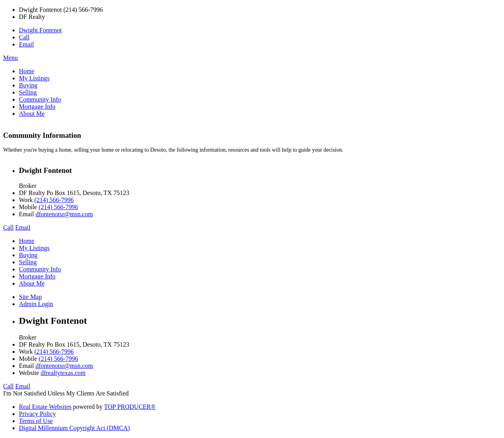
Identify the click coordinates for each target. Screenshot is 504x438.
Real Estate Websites (45, 407)
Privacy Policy (37, 414)
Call (24, 37)
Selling (28, 92)
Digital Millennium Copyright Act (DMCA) (74, 428)
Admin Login (36, 304)
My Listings (34, 78)
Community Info (40, 99)
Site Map (30, 297)
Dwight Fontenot (40, 30)
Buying (28, 85)
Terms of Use (36, 421)
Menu (10, 58)
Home (27, 71)
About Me (32, 114)
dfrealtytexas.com (63, 373)
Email (26, 44)
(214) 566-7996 (54, 200)
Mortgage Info (37, 107)
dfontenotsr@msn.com (64, 214)
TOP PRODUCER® (130, 407)
